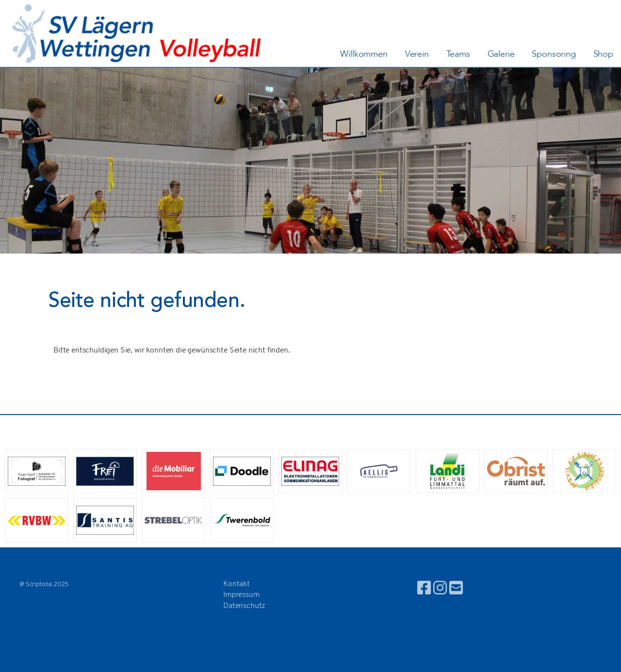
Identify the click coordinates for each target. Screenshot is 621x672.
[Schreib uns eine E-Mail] (456, 590)
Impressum (241, 595)
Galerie (501, 54)
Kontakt (237, 584)
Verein (417, 54)
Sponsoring (554, 54)
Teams (458, 54)
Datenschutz (244, 606)
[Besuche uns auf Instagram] (440, 590)
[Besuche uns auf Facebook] (424, 590)
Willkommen (364, 54)
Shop (603, 54)
